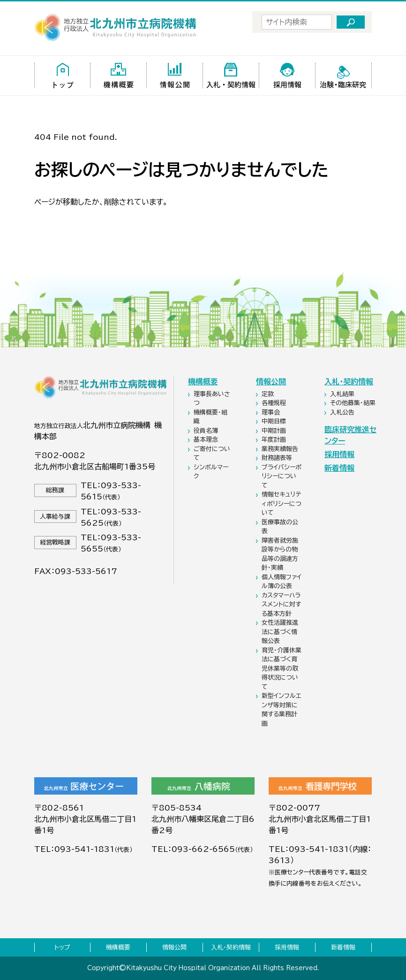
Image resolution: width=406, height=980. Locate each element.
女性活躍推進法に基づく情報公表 (280, 632)
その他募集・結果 (354, 403)
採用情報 (339, 454)
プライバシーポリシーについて (282, 476)
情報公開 (271, 382)
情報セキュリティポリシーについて (282, 504)
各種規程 (275, 403)
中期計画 (275, 431)
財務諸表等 (278, 458)
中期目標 (275, 421)
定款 (269, 394)
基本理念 (207, 440)
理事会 (272, 412)
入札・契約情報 (349, 382)
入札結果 (343, 394)
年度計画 (275, 440)
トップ (62, 947)
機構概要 (203, 382)
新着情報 (339, 468)
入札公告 (343, 412)
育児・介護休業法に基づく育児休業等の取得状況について (282, 669)
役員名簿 (207, 431)
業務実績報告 (281, 449)
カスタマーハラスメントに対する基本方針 (281, 605)
